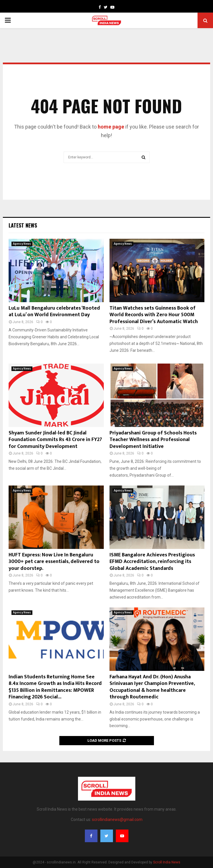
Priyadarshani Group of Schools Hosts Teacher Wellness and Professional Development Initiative (153, 440)
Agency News (22, 244)
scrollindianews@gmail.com (117, 820)
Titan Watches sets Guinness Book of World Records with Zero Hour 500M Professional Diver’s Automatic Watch (154, 315)
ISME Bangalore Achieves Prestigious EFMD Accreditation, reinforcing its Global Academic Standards (152, 562)
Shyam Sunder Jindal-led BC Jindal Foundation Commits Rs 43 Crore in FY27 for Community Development (55, 440)
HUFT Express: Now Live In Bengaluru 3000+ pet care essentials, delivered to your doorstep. (54, 562)
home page (111, 127)
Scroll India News (167, 862)
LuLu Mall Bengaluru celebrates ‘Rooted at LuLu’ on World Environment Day (54, 311)
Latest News (23, 225)
